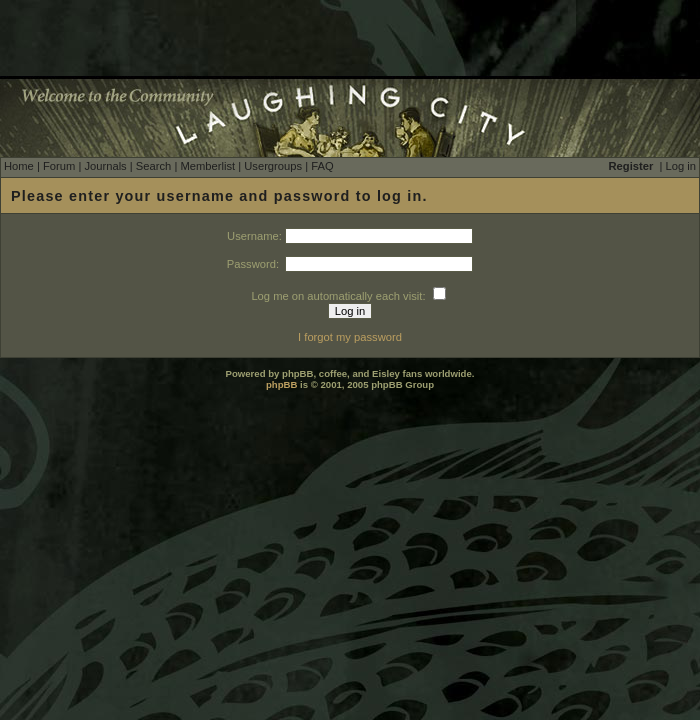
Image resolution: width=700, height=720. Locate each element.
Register (631, 166)
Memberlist (207, 166)
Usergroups (273, 166)
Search (153, 166)
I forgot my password (350, 337)
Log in (681, 166)
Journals (105, 166)
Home (19, 166)
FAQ (322, 166)
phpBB (281, 384)
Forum (59, 166)
